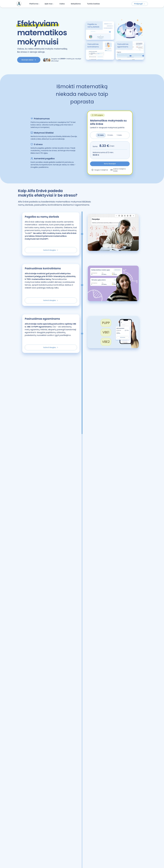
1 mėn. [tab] (119, 135)
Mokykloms (76, 4)
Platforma (35, 4)
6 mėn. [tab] (110, 135)
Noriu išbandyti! (110, 164)
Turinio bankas (93, 4)
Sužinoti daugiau (51, 251)
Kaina (62, 4)
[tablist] (110, 135)
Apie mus (49, 4)
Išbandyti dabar (29, 60)
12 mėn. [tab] (101, 135)
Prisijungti (140, 4)
